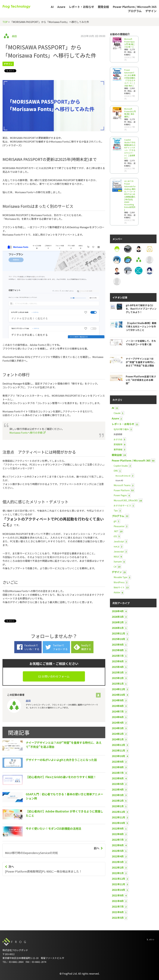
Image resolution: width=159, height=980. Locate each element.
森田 (14, 36)
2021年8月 (118, 901)
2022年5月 (118, 851)
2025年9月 (118, 645)
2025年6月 (118, 661)
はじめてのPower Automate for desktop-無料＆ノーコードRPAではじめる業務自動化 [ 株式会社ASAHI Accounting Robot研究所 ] (130, 195)
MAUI (116, 557)
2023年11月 (118, 750)
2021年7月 (118, 906)
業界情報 (118, 449)
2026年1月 (118, 628)
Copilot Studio (121, 466)
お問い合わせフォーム (54, 676)
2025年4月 (118, 667)
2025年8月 (118, 650)
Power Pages (120, 495)
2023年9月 (118, 762)
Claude (117, 413)
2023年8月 (118, 767)
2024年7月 (118, 711)
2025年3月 (118, 672)
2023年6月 (118, 778)
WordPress (119, 582)
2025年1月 (118, 684)
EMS (116, 471)
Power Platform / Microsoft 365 (135, 7)
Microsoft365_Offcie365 (126, 500)
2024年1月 (118, 739)
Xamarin (118, 562)
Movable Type (120, 577)
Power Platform (122, 490)
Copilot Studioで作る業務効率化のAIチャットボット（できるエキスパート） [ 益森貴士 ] (130, 149)
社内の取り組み (121, 429)
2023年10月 (118, 756)
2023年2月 (118, 801)
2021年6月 (118, 912)
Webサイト (119, 587)
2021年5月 (118, 918)
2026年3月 (118, 617)
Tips (116, 510)
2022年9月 (118, 828)
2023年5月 (118, 784)
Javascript (119, 551)
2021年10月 (118, 890)
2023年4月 (118, 789)
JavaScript (119, 541)
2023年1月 (118, 806)
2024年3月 (118, 728)
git (115, 521)
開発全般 (103, 7)
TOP (5, 22)
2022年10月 (118, 823)
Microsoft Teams (122, 485)
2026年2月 (118, 622)
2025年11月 (118, 633)
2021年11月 (118, 884)
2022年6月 (118, 845)
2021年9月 (118, 895)
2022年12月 (118, 812)
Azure (61, 7)
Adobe (117, 592)
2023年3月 (118, 795)
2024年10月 (118, 695)
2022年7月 (118, 840)
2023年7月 (118, 773)
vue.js (117, 546)
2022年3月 (118, 862)
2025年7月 (118, 656)
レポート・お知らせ (82, 7)
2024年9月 (118, 700)
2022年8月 (118, 834)
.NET (116, 531)
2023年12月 (118, 745)
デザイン (151, 11)
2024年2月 (118, 734)
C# (115, 567)
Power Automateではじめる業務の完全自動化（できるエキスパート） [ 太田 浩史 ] (130, 78)
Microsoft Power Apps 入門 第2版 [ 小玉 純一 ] (129, 43)
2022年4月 (118, 856)
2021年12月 (118, 879)
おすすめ (118, 439)
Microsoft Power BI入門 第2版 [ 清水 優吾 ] (130, 113)
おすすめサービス (122, 505)
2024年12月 (118, 689)
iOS (115, 536)
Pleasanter (119, 526)
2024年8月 (118, 706)
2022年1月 (118, 873)
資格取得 (118, 444)
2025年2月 (118, 678)
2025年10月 (118, 639)
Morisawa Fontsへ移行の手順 (27, 433)
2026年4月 (118, 611)
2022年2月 (118, 867)
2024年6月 (118, 717)
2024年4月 (118, 723)
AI (52, 7)
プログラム (135, 11)
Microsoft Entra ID (123, 476)
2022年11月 (118, 817)
